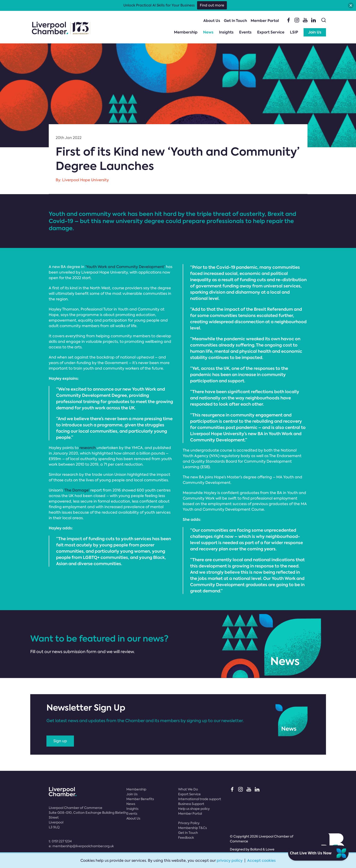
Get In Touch (235, 21)
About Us (212, 21)
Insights (226, 32)
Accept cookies (261, 860)
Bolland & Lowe (262, 849)
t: (60, 841)
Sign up (60, 741)
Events (245, 32)
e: (81, 846)
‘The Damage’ (77, 490)
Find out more (212, 5)
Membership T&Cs (192, 828)
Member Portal (265, 21)
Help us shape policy (194, 809)
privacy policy (230, 860)
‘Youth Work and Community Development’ (125, 267)
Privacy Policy (189, 823)
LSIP (294, 32)
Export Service (271, 32)
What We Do (188, 789)
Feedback (186, 838)
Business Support (191, 804)
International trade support (200, 799)
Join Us (315, 32)
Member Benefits (140, 799)
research (88, 448)
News (208, 32)
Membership (186, 32)
